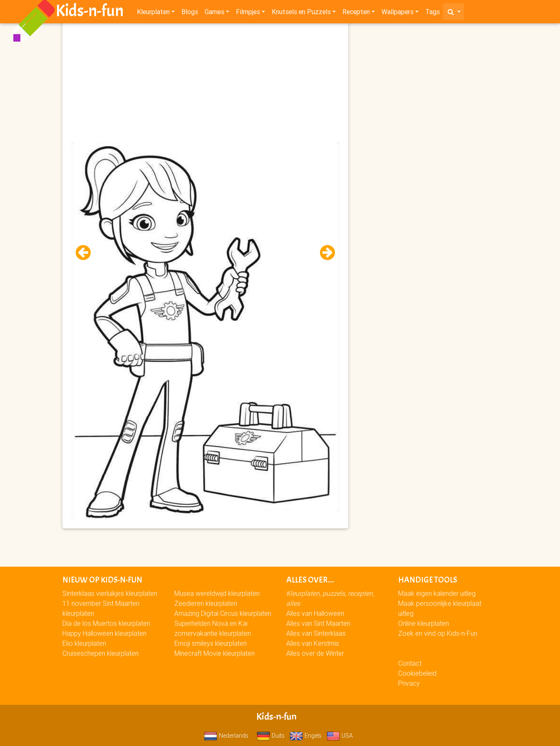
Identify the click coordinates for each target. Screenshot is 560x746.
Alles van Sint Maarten (318, 623)
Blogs (190, 13)
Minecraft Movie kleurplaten (214, 653)
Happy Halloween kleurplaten (104, 633)
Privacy (409, 683)
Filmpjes (248, 13)
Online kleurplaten (424, 623)
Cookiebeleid (417, 673)
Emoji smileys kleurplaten (211, 643)
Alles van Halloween (315, 613)
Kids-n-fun (90, 12)
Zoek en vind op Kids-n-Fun (438, 633)
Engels (306, 736)
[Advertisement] (206, 84)
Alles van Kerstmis (313, 643)
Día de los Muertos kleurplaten (106, 623)
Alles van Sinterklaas (316, 633)
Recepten (356, 13)
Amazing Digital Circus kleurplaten (223, 613)
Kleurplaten (153, 13)
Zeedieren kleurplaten (206, 603)
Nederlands (226, 736)
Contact (410, 663)
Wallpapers (398, 13)
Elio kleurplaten (84, 643)
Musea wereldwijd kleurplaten (217, 593)
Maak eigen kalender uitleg (437, 593)
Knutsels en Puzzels (301, 13)
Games (214, 13)
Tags (432, 13)
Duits (271, 736)
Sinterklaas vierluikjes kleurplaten (110, 593)
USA (340, 736)
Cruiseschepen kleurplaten (100, 653)
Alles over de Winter (315, 653)
